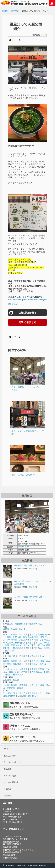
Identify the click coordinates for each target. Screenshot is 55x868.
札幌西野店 (20, 624)
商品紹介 (8, 769)
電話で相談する (27, 322)
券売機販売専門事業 (12, 844)
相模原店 (38, 648)
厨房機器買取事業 (11, 842)
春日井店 (17, 664)
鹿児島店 (15, 11)
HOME (5, 11)
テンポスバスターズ (12, 693)
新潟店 (33, 656)
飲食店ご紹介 (10, 756)
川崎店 (28, 648)
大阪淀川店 (14, 672)
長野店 (41, 656)
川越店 (31, 643)
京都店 (41, 669)
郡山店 (22, 629)
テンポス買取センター (34, 693)
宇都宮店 (23, 635)
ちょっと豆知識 (11, 782)
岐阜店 (43, 664)
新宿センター (17, 645)
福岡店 (14, 685)
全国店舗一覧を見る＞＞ (29, 696)
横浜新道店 (18, 648)
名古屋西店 (24, 661)
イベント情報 (10, 776)
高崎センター (44, 635)
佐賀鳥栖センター (27, 685)
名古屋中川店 (38, 661)
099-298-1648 (23, 547)
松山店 (16, 680)
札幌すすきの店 (35, 624)
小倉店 (6, 685)
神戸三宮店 (18, 674)
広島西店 (7, 680)
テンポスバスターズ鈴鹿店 (15, 669)
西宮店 (8, 674)
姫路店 (47, 672)
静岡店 (6, 661)
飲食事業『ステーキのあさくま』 (18, 850)
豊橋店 (35, 664)
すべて (7, 749)
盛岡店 (6, 629)
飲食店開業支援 (10, 858)
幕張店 (39, 643)
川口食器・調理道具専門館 (25, 637)
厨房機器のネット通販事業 (15, 839)
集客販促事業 (9, 855)
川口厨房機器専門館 (28, 640)
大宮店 (8, 637)
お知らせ (8, 789)
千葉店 (47, 643)
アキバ (28, 645)
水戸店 (33, 635)
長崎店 (41, 685)
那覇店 (20, 688)
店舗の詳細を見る (27, 313)
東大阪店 (25, 672)
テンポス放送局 (10, 635)
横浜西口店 (10, 650)
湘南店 (47, 648)
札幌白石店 (8, 624)
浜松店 (14, 661)
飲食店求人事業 (10, 847)
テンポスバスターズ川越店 (15, 656)
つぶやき (8, 796)
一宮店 (26, 664)
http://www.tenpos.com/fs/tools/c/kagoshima (30, 299)
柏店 (7, 645)
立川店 (37, 645)
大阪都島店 (37, 672)
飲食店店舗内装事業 (12, 852)
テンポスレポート (12, 762)
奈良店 (33, 669)
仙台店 (14, 629)
